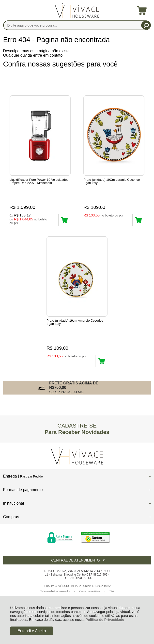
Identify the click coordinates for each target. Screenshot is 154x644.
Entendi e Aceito (32, 631)
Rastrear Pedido (31, 476)
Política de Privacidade (105, 620)
